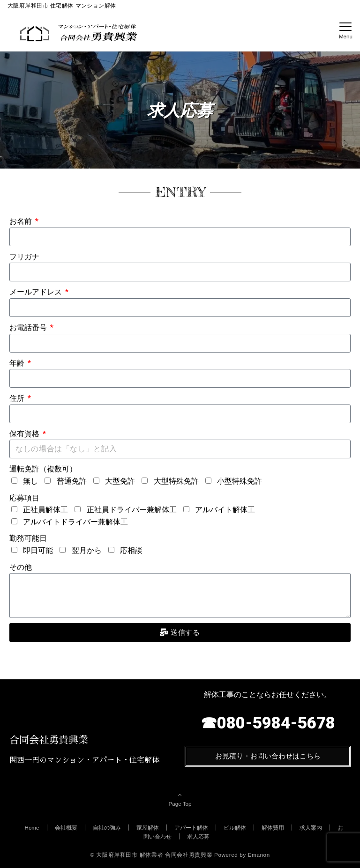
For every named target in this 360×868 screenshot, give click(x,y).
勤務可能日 (28, 538)
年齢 (18, 363)
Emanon (259, 855)
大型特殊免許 (176, 481)
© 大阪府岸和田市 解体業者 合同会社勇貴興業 (151, 855)
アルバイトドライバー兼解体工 (75, 522)
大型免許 (120, 481)
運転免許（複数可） (43, 469)
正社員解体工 (45, 510)
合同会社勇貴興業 (49, 740)
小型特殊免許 (240, 481)
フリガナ (24, 257)
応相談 (131, 550)
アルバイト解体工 (225, 510)
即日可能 (38, 550)
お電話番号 (29, 327)
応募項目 (24, 498)
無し (30, 481)
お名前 (22, 221)
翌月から (87, 550)
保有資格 (25, 434)
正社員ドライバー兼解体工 (132, 510)
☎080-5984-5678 (268, 723)
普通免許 (72, 481)
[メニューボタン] (346, 31)
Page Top (180, 799)
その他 (21, 567)
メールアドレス (37, 292)
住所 (18, 398)
